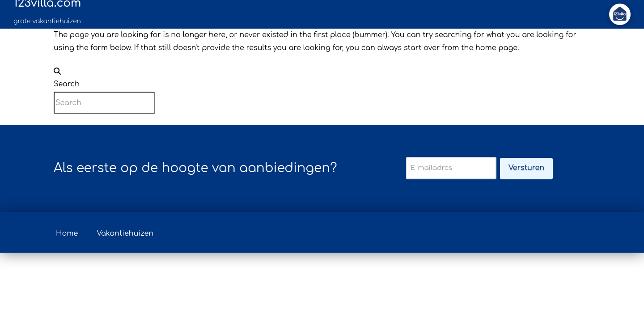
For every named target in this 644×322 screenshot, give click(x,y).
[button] (620, 14)
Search (67, 84)
